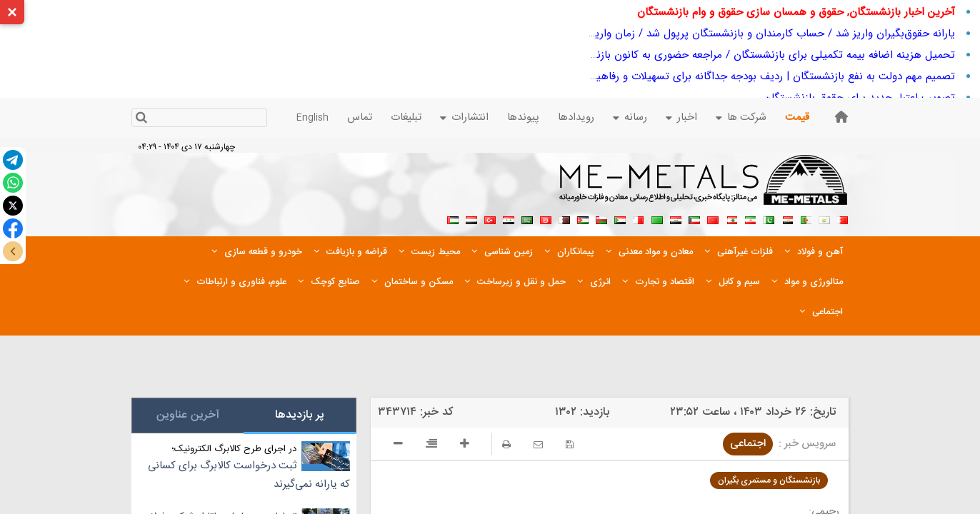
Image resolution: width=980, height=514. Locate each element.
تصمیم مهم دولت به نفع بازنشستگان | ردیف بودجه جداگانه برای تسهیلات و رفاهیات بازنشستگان (742, 76)
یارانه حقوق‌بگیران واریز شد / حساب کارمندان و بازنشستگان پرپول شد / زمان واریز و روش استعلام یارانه (725, 34)
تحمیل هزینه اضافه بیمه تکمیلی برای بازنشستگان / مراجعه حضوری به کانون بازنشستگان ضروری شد (731, 55)
